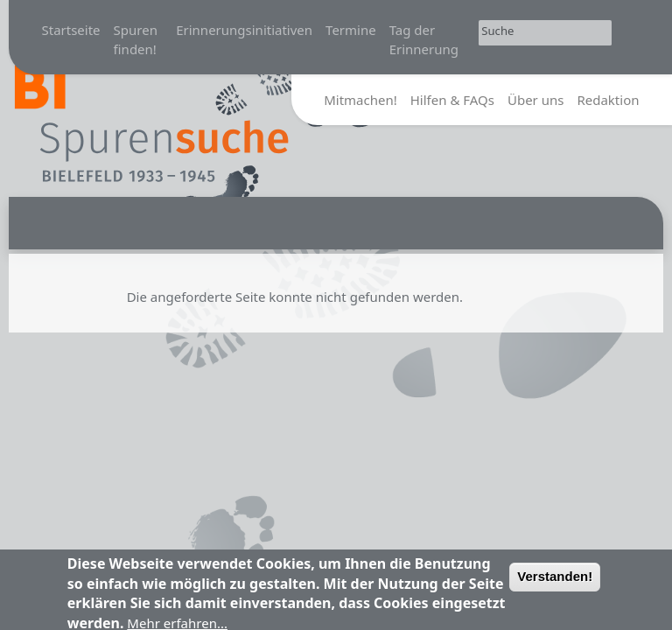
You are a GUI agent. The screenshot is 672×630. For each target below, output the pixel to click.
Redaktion (608, 100)
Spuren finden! (136, 40)
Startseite (71, 30)
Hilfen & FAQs (452, 100)
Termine (351, 30)
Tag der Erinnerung (424, 40)
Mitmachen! (360, 100)
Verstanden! (555, 581)
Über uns (535, 100)
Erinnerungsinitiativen (244, 30)
